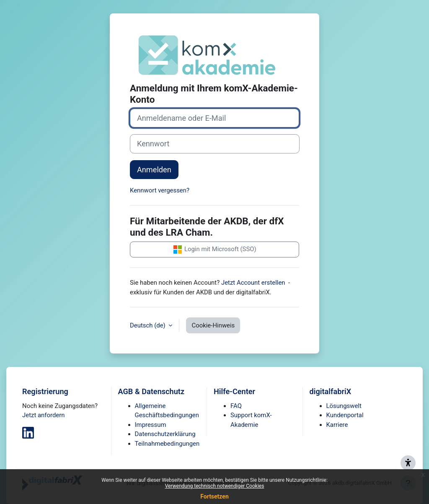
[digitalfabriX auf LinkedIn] (28, 432)
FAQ (236, 406)
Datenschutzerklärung (165, 434)
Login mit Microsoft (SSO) (214, 249)
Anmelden (154, 170)
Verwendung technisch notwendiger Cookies (215, 486)
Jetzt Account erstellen (253, 283)
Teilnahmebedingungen (167, 444)
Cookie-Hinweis (213, 325)
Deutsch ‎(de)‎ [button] (148, 325)
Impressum (151, 425)
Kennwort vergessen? (160, 190)
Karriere (337, 425)
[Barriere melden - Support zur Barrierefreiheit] (408, 463)
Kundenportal (345, 415)
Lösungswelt (344, 406)
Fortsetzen (214, 496)
